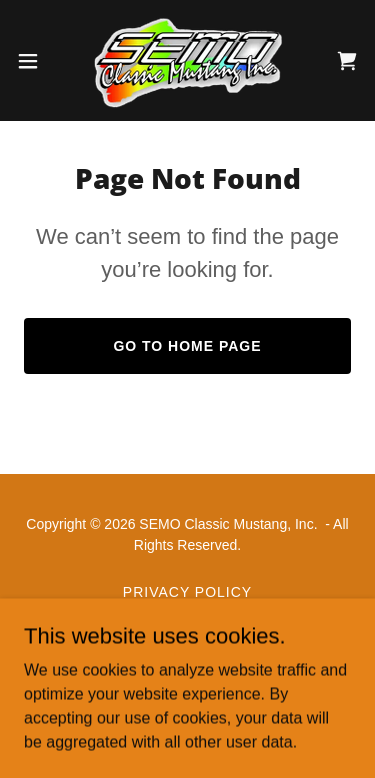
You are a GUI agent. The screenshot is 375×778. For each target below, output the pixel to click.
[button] (35, 61)
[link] (187, 60)
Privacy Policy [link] (187, 592)
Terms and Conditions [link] (187, 616)
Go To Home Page (187, 346)
